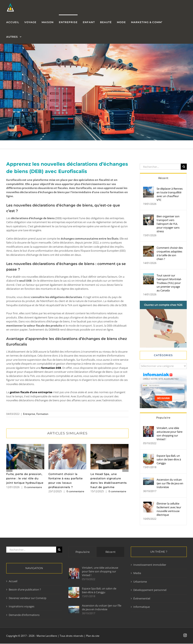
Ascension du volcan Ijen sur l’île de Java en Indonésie (170, 483)
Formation (42, 414)
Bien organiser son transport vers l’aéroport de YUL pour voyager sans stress (168, 224)
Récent (163, 178)
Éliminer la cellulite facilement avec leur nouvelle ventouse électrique (169, 509)
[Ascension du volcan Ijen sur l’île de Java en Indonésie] (148, 480)
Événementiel (142, 598)
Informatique (142, 607)
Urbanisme (140, 582)
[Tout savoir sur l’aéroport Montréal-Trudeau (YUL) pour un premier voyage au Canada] (148, 275)
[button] (9, 469)
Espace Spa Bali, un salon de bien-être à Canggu (169, 459)
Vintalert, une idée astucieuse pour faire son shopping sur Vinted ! (169, 434)
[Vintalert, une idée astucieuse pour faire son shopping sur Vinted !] (148, 428)
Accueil (13, 581)
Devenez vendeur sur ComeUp (28, 598)
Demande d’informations (24, 615)
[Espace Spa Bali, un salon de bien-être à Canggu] (148, 456)
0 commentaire (33, 487)
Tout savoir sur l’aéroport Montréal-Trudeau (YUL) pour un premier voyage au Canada (169, 283)
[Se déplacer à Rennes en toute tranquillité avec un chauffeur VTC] (148, 189)
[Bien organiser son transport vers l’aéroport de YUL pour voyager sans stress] (148, 216)
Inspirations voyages (22, 606)
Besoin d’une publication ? (25, 589)
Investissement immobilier (150, 565)
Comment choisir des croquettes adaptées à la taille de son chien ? (170, 253)
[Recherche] (184, 167)
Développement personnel (150, 590)
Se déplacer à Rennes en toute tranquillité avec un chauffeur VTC (170, 194)
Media (137, 573)
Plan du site (93, 636)
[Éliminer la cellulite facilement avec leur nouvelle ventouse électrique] (148, 504)
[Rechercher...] (160, 167)
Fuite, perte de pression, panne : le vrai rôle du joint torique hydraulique (25, 478)
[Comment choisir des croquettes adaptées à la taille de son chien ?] (148, 248)
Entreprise (29, 414)
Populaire (163, 418)
